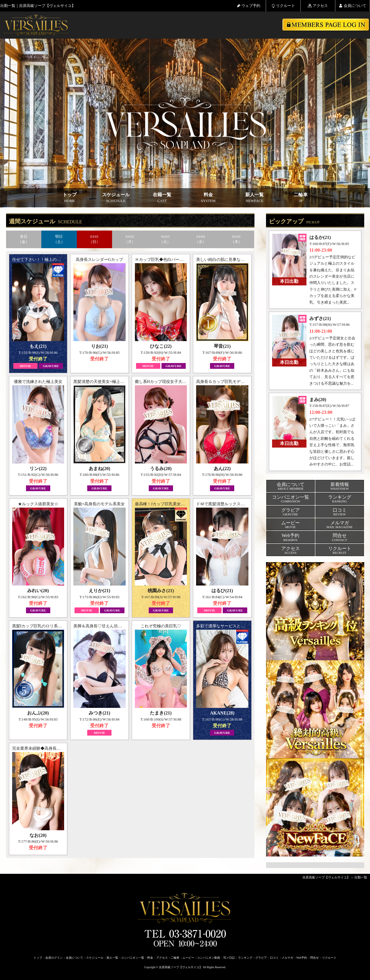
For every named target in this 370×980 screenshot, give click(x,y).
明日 (59, 239)
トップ (70, 198)
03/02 (130, 239)
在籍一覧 (162, 198)
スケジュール (116, 198)
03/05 (236, 239)
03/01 (95, 239)
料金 (208, 198)
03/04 (201, 239)
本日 (24, 239)
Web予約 (302, 958)
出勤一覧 (361, 877)
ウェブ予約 (249, 6)
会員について (352, 6)
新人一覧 (254, 198)
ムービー (188, 958)
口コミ (274, 958)
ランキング (245, 958)
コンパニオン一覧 (133, 958)
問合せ (315, 958)
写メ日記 (229, 958)
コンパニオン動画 (209, 958)
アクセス (318, 6)
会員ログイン (54, 958)
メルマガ (287, 958)
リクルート (283, 6)
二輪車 (301, 198)
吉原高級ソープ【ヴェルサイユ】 (326, 877)
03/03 (165, 239)
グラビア (261, 958)
